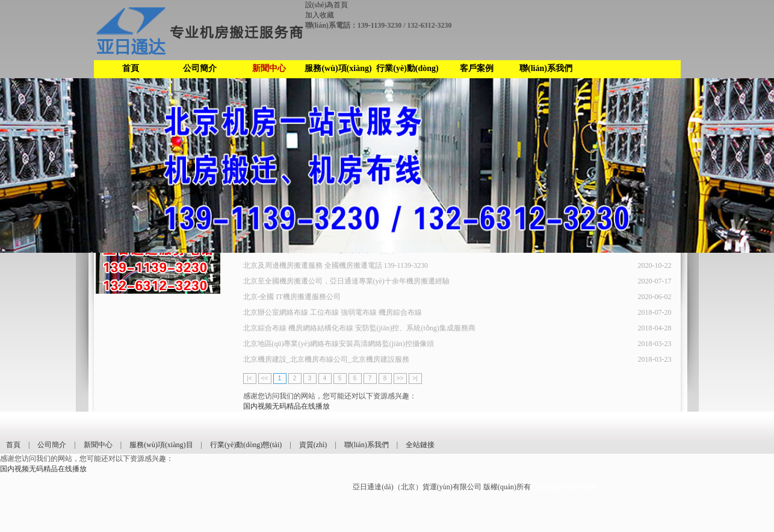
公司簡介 (200, 68)
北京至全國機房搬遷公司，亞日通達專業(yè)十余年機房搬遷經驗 (346, 281)
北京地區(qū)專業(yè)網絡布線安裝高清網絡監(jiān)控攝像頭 (339, 344)
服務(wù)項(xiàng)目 (338, 71)
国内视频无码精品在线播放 (286, 406)
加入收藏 (320, 15)
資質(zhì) (313, 445)
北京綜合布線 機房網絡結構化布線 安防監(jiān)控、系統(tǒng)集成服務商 (359, 328)
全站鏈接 (420, 445)
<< (265, 378)
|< (249, 378)
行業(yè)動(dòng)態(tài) (407, 71)
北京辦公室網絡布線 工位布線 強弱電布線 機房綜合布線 (333, 312)
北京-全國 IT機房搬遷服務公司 (292, 297)
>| (415, 378)
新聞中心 (269, 68)
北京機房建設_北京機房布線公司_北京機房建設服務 (326, 359)
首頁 (131, 68)
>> (400, 378)
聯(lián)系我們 (546, 68)
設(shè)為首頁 (327, 5)
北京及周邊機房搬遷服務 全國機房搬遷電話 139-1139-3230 (336, 265)
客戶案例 (477, 68)
